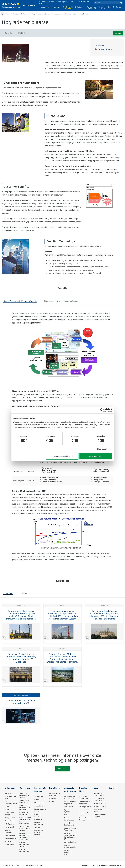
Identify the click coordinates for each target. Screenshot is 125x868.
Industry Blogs (103, 8)
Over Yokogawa (62, 2)
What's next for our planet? (70, 798)
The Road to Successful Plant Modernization (21, 702)
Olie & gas (8, 793)
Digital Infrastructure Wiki (69, 852)
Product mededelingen (39, 823)
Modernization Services (62, 14)
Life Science (38, 819)
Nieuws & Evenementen (47, 2)
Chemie (7, 806)
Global (41, 4)
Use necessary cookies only (62, 456)
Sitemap (40, 865)
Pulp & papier (9, 824)
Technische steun (105, 49)
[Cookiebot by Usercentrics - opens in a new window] (102, 410)
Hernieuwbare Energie (10, 814)
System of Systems (68, 811)
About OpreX (69, 807)
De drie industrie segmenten (70, 803)
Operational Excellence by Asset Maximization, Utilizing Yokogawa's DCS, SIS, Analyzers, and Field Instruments (104, 615)
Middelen (53, 798)
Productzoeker (84, 810)
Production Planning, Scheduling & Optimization (24, 836)
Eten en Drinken (10, 821)
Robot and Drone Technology (70, 829)
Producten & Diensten (68, 8)
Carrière (72, 2)
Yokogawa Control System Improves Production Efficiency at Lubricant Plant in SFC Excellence (21, 658)
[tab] (20, 301)
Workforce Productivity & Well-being (24, 795)
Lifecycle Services (37, 815)
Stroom (7, 810)
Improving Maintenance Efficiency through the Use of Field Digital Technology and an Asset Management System (62, 615)
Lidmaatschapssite (83, 2)
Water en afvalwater (8, 831)
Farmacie (8, 841)
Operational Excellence (24, 813)
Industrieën (45, 7)
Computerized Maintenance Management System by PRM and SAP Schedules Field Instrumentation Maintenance (21, 615)
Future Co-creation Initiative (70, 846)
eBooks (101, 45)
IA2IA (66, 815)
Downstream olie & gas (10, 797)
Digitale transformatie (69, 819)
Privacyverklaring (28, 865)
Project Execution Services (41, 14)
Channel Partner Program (85, 819)
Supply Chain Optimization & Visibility (24, 828)
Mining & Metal (10, 818)
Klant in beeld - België (84, 814)
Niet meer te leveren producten (39, 832)
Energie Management (24, 850)
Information (39, 797)
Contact (119, 7)
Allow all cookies (96, 456)
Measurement (39, 803)
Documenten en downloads (55, 794)
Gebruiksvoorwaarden (11, 865)
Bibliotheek (79, 7)
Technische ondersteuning (84, 798)
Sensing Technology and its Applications (70, 835)
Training (37, 827)
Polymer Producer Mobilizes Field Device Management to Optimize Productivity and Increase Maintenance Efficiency (63, 658)
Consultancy (39, 806)
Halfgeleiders (9, 844)
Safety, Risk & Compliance (24, 801)
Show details (102, 449)
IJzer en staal (9, 827)
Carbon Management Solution (24, 844)
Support (111, 7)
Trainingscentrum (85, 807)
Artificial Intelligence (68, 824)
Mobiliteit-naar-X (10, 838)
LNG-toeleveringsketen (11, 802)
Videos (52, 801)
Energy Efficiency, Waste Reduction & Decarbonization (25, 820)
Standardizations (70, 842)
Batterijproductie (10, 835)
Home (8, 14)
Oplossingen (56, 7)
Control (37, 800)
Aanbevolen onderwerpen (91, 8)
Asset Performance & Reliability (25, 807)
